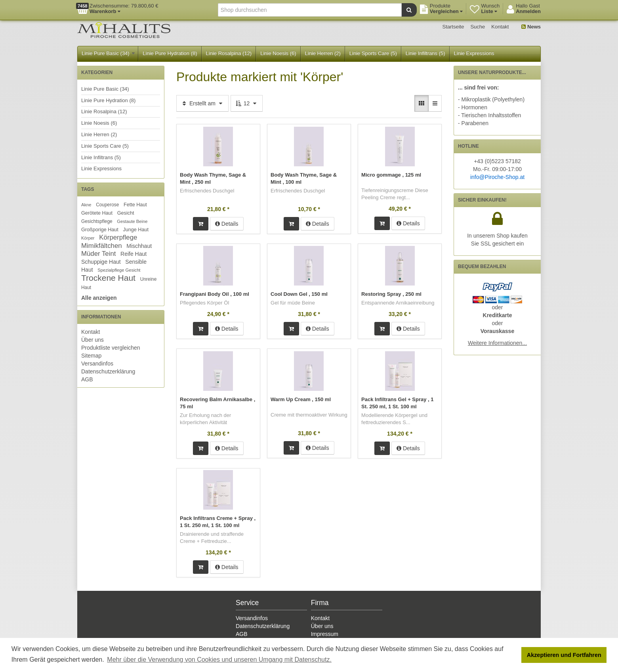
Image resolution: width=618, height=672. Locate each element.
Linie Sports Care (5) (373, 53)
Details (227, 223)
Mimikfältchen (102, 246)
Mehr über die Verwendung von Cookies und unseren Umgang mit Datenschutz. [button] (219, 660)
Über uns (93, 340)
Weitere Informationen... (497, 343)
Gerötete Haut (97, 213)
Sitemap (91, 356)
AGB (87, 379)
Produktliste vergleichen (111, 348)
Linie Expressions (474, 53)
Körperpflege (118, 237)
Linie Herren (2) (323, 53)
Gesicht (126, 213)
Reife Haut (134, 254)
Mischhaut (139, 246)
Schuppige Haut (101, 262)
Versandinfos (97, 364)
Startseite (453, 27)
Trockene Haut (108, 278)
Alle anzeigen (99, 298)
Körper (88, 238)
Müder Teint (98, 254)
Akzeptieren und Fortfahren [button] (564, 655)
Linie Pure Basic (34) (108, 53)
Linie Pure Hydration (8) (170, 53)
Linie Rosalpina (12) (229, 53)
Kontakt (500, 27)
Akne (86, 205)
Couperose (107, 205)
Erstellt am (202, 103)
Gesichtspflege (97, 221)
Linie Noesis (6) (278, 53)
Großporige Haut (100, 230)
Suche (478, 27)
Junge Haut (135, 230)
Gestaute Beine (132, 221)
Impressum (325, 633)
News (531, 27)
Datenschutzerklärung (108, 371)
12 (247, 103)
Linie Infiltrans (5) (425, 53)
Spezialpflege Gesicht (119, 270)
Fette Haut (135, 205)
